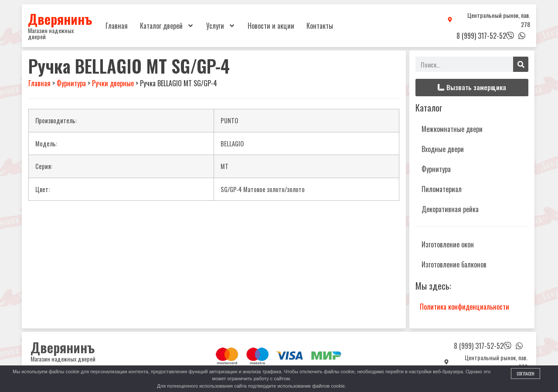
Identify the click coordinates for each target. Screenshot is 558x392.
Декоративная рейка (450, 209)
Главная (117, 26)
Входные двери (443, 149)
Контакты (320, 26)
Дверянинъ (60, 19)
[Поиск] (521, 64)
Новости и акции (271, 26)
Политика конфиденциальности (464, 307)
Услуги (221, 26)
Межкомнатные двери (452, 129)
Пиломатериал (442, 189)
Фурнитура (436, 169)
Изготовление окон (448, 244)
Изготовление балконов (454, 264)
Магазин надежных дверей (51, 33)
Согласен (526, 373)
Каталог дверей (167, 26)
